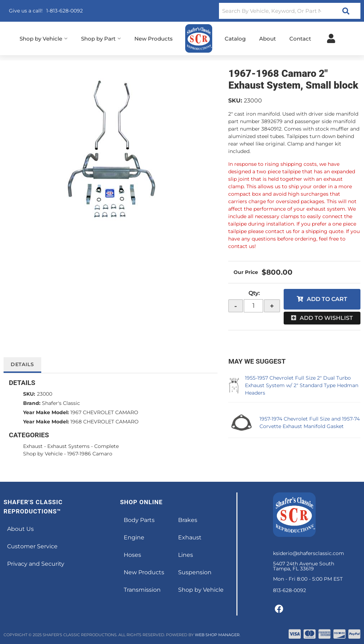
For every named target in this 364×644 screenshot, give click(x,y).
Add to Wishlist (326, 318)
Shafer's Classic (61, 403)
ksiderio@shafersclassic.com (309, 553)
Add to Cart (327, 299)
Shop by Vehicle (43, 454)
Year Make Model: (46, 412)
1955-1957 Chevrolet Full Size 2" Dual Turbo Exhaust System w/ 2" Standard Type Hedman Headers (302, 385)
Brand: (32, 403)
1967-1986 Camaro (90, 454)
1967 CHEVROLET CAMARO (104, 412)
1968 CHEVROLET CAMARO (105, 422)
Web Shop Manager (217, 635)
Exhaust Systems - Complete (83, 446)
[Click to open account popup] (331, 38)
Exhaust (33, 446)
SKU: (235, 101)
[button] (290, 11)
